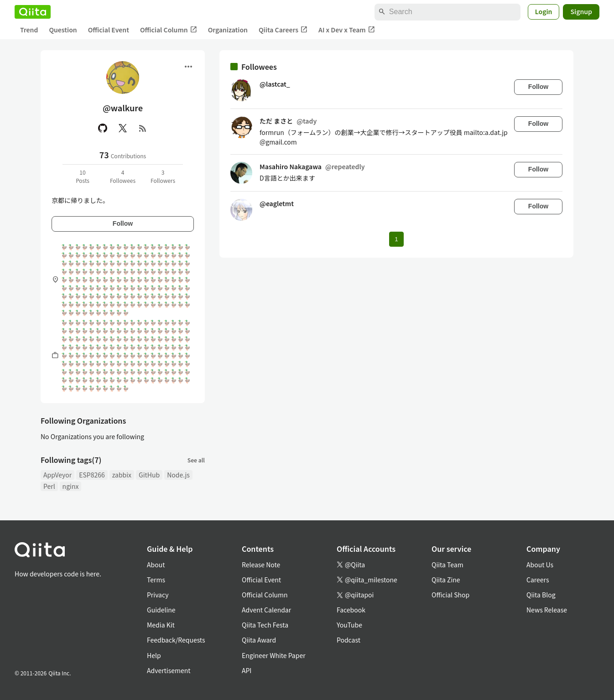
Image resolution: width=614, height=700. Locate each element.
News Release (547, 610)
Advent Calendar (266, 610)
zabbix (122, 475)
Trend (29, 30)
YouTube (349, 625)
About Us (540, 565)
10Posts (83, 176)
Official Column (169, 30)
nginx (71, 486)
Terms (156, 580)
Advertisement (169, 670)
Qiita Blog (541, 595)
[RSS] (143, 128)
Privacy (158, 595)
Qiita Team (447, 565)
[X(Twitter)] (123, 128)
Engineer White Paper (274, 655)
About (156, 565)
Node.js (178, 475)
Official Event (109, 30)
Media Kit (161, 625)
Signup (581, 11)
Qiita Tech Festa (265, 625)
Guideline (161, 610)
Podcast (349, 640)
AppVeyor (57, 475)
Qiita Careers (283, 30)
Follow (123, 223)
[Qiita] (33, 12)
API (247, 670)
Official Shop (450, 595)
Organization (228, 30)
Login (544, 11)
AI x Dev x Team (347, 30)
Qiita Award (259, 640)
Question (63, 30)
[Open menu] (188, 67)
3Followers (163, 176)
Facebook (351, 610)
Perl (49, 486)
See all (196, 460)
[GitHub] (103, 128)
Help (154, 655)
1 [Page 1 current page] (396, 239)
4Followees (123, 176)
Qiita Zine (446, 580)
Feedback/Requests (176, 640)
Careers (538, 580)
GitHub (149, 475)
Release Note (261, 565)
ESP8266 (92, 475)
